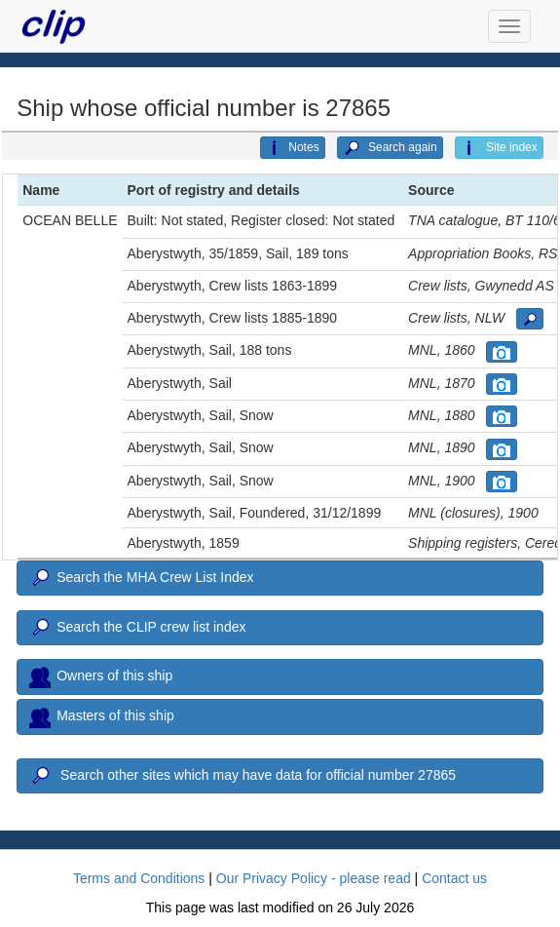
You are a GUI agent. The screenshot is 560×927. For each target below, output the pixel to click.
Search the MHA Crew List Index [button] (141, 578)
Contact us (454, 878)
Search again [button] (390, 148)
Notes (292, 148)
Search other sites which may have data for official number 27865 (243, 776)
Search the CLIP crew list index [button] (137, 628)
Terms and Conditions (139, 878)
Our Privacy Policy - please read (314, 878)
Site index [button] (499, 148)
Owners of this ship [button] (101, 676)
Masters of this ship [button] (102, 717)
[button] (530, 319)
